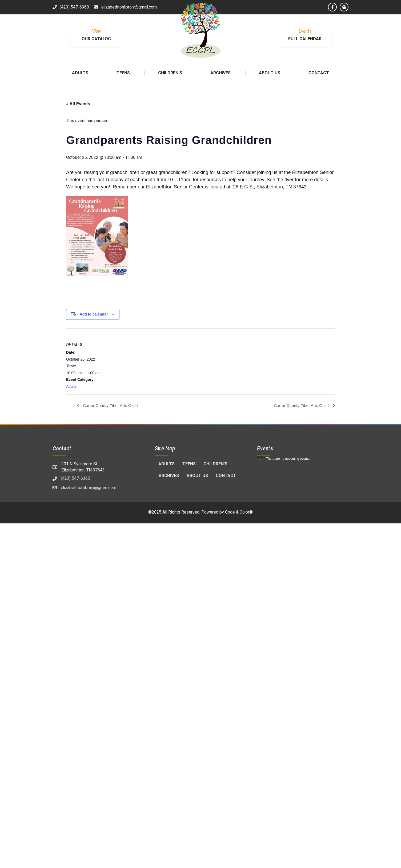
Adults (71, 386)
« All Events (78, 104)
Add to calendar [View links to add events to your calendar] (94, 314)
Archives (169, 476)
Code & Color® (239, 512)
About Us (197, 476)
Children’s (215, 464)
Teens (189, 464)
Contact (226, 476)
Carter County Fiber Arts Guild (111, 405)
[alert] (303, 459)
